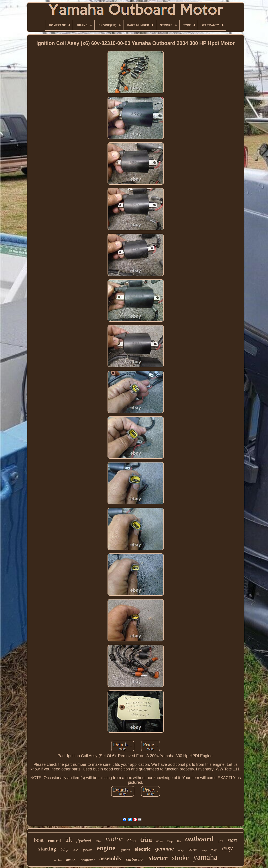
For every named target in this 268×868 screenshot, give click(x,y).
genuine (164, 849)
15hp (98, 841)
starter (158, 858)
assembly (111, 858)
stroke (180, 858)
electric (143, 849)
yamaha (205, 857)
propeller (88, 860)
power (88, 849)
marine (58, 861)
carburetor (135, 859)
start (232, 840)
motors (71, 860)
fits (179, 841)
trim (146, 840)
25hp (170, 841)
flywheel (84, 841)
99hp (131, 841)
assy (227, 848)
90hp (214, 850)
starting (47, 849)
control (55, 841)
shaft (76, 850)
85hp (159, 841)
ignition (125, 850)
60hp (181, 850)
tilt (68, 840)
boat (39, 840)
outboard (199, 839)
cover (193, 849)
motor (114, 839)
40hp (65, 849)
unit (220, 841)
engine (106, 848)
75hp (204, 850)
